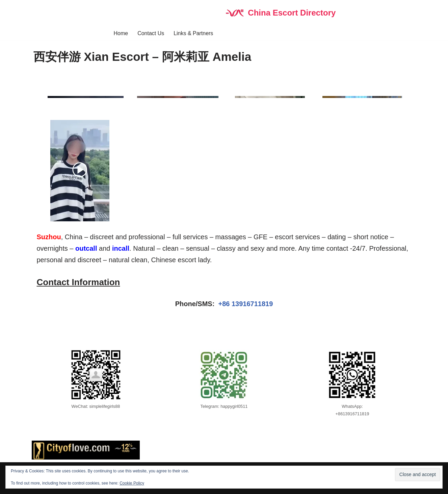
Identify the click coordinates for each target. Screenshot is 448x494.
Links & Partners (193, 33)
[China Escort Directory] (280, 13)
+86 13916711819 (245, 304)
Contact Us (151, 33)
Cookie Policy (132, 483)
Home (121, 33)
